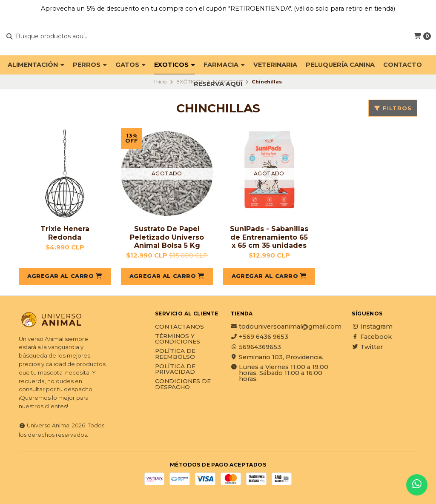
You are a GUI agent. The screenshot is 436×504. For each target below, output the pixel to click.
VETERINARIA (275, 65)
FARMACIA (224, 65)
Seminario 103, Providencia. (277, 357)
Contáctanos (179, 327)
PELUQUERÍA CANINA (340, 65)
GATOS (131, 65)
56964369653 (256, 347)
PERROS (90, 65)
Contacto (403, 65)
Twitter (367, 347)
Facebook (372, 337)
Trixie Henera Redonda (65, 233)
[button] (65, 277)
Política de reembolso (175, 354)
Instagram (372, 326)
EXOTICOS (175, 65)
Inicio (160, 82)
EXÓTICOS (190, 82)
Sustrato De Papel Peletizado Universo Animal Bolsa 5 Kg (167, 237)
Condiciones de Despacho (183, 384)
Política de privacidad (175, 369)
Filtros (393, 108)
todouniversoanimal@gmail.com (286, 326)
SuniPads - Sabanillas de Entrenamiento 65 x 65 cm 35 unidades (269, 237)
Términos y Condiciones (178, 339)
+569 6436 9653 (259, 337)
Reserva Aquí (218, 84)
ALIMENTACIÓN (36, 65)
